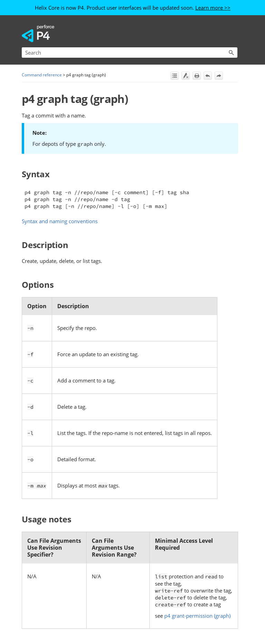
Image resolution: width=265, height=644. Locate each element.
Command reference (42, 75)
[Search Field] (130, 53)
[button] (231, 53)
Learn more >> (213, 8)
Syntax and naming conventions (60, 221)
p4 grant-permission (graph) (197, 616)
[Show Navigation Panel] (234, 34)
